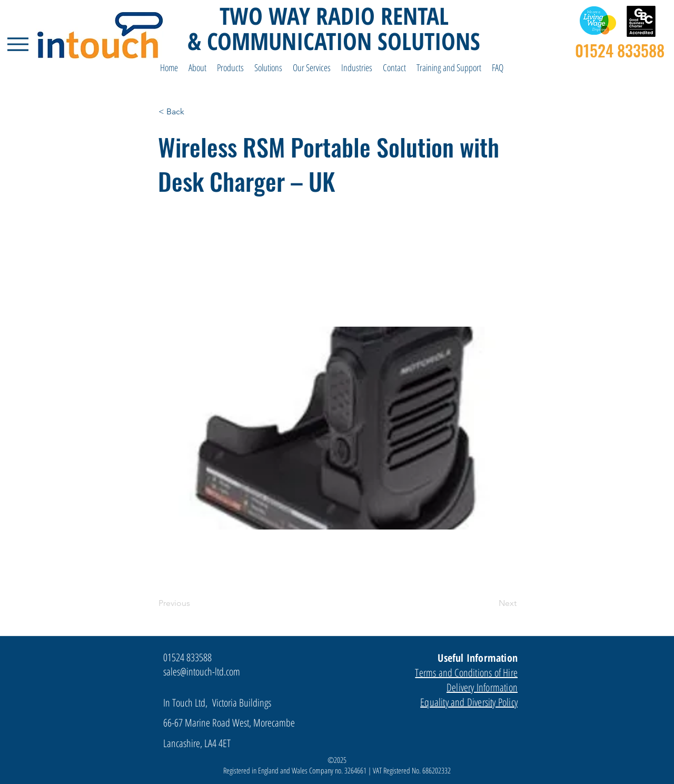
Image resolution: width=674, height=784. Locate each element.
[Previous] (193, 603)
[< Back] (193, 112)
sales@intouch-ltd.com (202, 672)
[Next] (490, 603)
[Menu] (18, 44)
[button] (197, 68)
